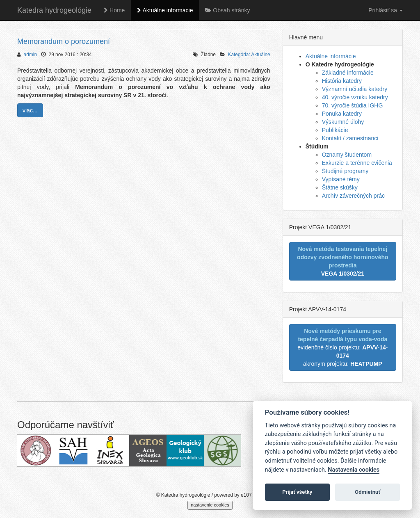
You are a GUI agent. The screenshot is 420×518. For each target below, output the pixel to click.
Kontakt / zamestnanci (350, 138)
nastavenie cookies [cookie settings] (210, 505)
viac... (30, 110)
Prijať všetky (297, 492)
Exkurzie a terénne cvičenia (357, 163)
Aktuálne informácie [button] (165, 10)
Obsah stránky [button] (227, 10)
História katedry (342, 81)
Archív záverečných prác (353, 196)
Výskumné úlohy (343, 122)
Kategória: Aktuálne (249, 55)
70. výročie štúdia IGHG (353, 105)
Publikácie (335, 130)
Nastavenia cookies (354, 470)
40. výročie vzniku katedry (355, 97)
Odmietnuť (367, 492)
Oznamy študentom (347, 155)
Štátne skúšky (340, 187)
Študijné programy (345, 171)
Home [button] (114, 10)
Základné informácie (348, 73)
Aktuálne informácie (331, 56)
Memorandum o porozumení (64, 41)
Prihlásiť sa (386, 10)
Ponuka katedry (342, 114)
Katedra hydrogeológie (54, 10)
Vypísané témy (341, 179)
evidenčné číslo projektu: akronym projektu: (342, 347)
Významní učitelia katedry (355, 89)
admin (30, 55)
